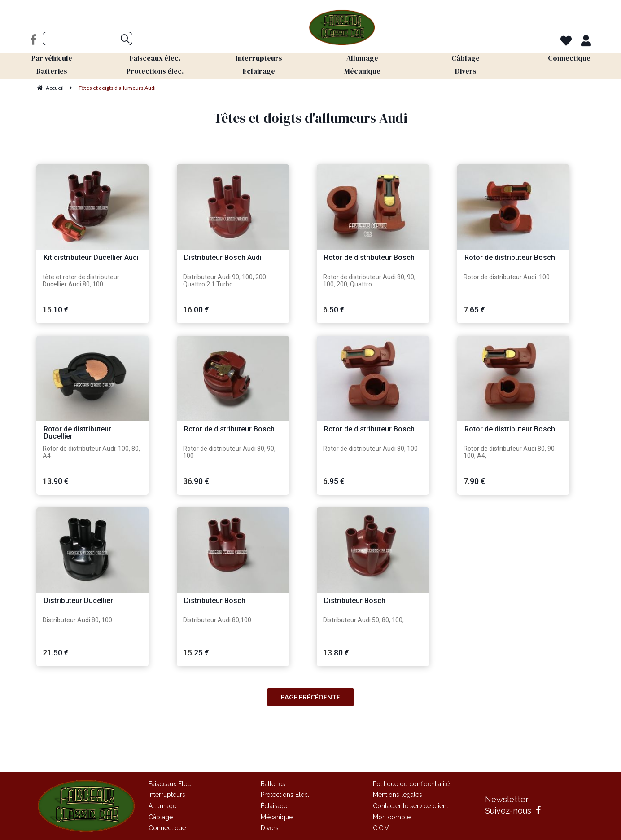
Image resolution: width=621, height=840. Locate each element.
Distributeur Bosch (215, 601)
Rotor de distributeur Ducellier (77, 433)
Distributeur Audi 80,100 (217, 620)
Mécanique (277, 817)
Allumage (162, 806)
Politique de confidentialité (411, 784)
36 (196, 481)
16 (196, 310)
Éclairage (274, 806)
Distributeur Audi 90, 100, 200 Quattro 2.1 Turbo (225, 281)
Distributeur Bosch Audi (223, 258)
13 (56, 481)
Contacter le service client (411, 806)
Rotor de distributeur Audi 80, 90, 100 (229, 452)
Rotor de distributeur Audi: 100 (507, 277)
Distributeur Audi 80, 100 (77, 620)
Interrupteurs (167, 795)
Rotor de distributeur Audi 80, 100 (370, 449)
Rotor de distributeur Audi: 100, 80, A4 (91, 452)
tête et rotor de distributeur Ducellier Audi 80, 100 (81, 281)
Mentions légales (398, 795)
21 (56, 653)
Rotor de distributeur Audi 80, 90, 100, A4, (510, 452)
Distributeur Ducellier (78, 601)
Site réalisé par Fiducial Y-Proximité (311, 754)
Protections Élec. (285, 795)
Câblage (161, 817)
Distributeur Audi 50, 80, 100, (363, 620)
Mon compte (392, 817)
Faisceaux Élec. (170, 784)
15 (56, 310)
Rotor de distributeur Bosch (369, 258)
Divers (270, 828)
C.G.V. (381, 828)
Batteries (273, 784)
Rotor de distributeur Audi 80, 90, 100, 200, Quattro (369, 281)
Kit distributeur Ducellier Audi (91, 258)
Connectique (167, 828)
